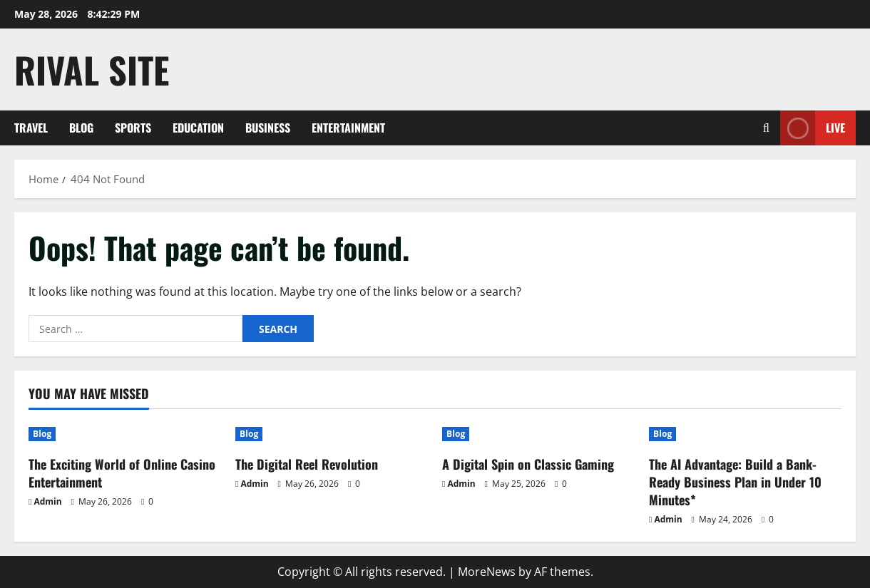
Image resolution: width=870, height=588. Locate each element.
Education (198, 128)
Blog (81, 128)
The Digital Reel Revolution (307, 464)
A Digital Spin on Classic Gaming (528, 464)
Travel (31, 128)
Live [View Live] (813, 128)
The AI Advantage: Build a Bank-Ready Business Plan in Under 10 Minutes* (735, 482)
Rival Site (92, 69)
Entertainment (348, 128)
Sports (133, 128)
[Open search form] (766, 128)
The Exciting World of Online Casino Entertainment (122, 473)
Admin (47, 501)
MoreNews (487, 572)
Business (268, 128)
